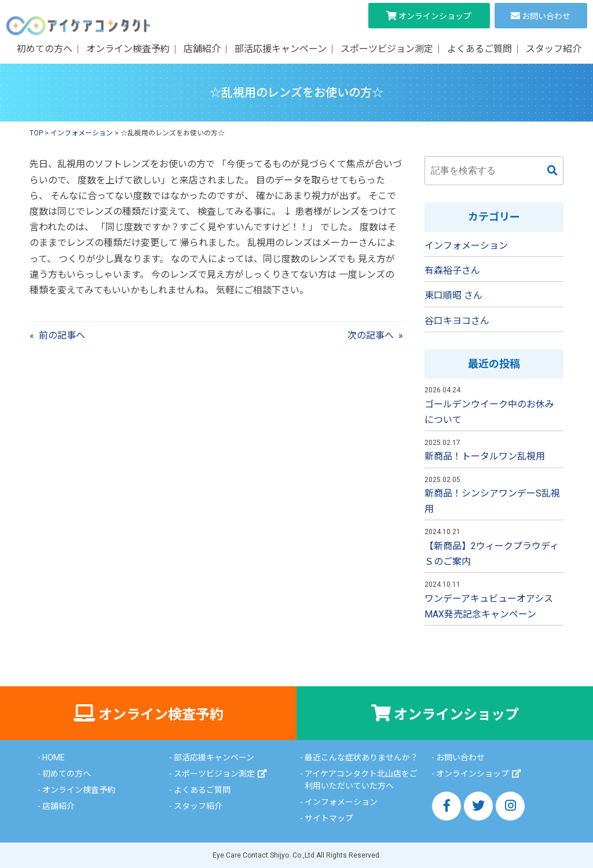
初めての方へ (45, 49)
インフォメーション (466, 246)
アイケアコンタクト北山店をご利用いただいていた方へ (361, 780)
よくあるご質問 (479, 49)
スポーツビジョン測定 (387, 49)
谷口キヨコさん (457, 321)
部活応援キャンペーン (281, 49)
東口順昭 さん (453, 295)
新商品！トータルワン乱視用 (485, 456)
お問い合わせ (546, 16)
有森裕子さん (452, 271)
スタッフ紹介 (554, 49)
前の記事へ (62, 335)
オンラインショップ (435, 16)
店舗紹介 (202, 49)
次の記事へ (371, 335)
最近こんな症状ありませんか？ (361, 757)
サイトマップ (329, 818)
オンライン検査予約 (128, 49)
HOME (54, 757)
